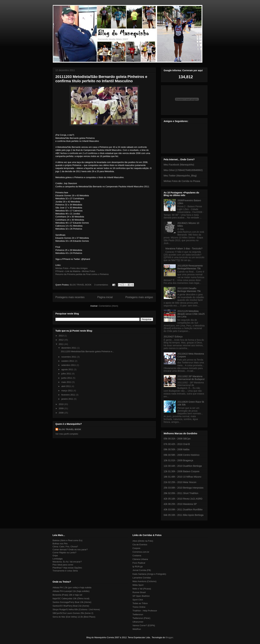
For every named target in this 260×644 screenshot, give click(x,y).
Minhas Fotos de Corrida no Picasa (182, 181)
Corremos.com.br (141, 552)
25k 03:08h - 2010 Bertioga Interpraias (184, 488)
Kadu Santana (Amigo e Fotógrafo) (149, 574)
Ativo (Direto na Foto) (143, 541)
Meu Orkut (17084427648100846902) (183, 170)
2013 (62, 336)
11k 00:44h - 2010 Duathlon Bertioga (183, 466)
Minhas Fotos (62, 268)
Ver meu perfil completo (67, 434)
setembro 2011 (69, 365)
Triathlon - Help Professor (145, 611)
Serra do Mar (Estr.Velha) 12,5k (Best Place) (74, 617)
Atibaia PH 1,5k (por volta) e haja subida (72, 587)
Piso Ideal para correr (63, 565)
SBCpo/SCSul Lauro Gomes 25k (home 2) (73, 613)
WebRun (137, 629)
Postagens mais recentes (70, 297)
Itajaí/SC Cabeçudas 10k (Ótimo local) (71, 598)
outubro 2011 (68, 361)
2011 (62, 344)
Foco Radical (139, 563)
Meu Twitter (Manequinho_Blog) (180, 176)
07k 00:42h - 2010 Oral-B (177, 444)
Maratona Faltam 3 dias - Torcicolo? (184, 249)
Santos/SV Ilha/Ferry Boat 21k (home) (71, 606)
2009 (62, 408)
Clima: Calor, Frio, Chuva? (65, 547)
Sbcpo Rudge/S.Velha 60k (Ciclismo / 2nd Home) (76, 609)
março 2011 (67, 391)
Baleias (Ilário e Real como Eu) (68, 540)
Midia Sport (138, 585)
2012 (62, 340)
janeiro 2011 (68, 399)
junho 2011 (67, 378)
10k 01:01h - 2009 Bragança (178, 460)
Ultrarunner (138, 622)
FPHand (59, 271)
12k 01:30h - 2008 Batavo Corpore (182, 471)
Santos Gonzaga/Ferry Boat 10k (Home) (72, 602)
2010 (62, 404)
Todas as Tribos (140, 603)
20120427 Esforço (173, 337)
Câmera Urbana (140, 559)
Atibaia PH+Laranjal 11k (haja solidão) (71, 591)
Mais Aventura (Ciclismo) (145, 581)
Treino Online (139, 607)
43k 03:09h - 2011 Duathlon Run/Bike (183, 510)
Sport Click (138, 600)
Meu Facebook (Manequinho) (179, 165)
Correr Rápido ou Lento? (65, 553)
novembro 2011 (69, 357)
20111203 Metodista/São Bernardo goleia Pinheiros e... (87, 351)
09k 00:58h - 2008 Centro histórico (182, 455)
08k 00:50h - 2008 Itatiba (177, 449)
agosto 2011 (68, 369)
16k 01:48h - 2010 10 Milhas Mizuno (183, 477)
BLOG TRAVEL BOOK (70, 429)
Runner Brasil (139, 592)
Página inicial (105, 297)
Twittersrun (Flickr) (141, 618)
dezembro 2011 (69, 348)
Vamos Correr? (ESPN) (144, 625)
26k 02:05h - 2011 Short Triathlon (181, 493)
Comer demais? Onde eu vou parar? (70, 550)
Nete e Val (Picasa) (142, 589)
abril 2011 (66, 386)
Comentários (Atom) (108, 306)
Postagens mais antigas (139, 297)
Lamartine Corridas (142, 578)
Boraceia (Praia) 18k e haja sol (67, 595)
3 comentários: (102, 285)
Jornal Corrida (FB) (142, 570)
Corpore (136, 548)
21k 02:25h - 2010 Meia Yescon (180, 482)
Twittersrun (138, 614)
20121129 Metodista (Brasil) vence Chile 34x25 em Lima (191, 314)
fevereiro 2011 (69, 395)
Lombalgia (58, 559)
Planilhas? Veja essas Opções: (68, 568)
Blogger (169, 637)
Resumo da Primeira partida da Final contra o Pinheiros (82, 274)
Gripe (55, 556)
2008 (62, 413)
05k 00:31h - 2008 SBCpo (177, 439)
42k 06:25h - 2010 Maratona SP (180, 504)
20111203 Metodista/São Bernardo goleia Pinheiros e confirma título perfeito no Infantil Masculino (101, 79)
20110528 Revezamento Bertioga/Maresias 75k (190, 267)
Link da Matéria (73, 271)
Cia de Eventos (140, 545)
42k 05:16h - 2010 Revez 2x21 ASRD (183, 499)
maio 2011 (67, 382)
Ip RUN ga (138, 567)
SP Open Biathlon (141, 596)
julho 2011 (67, 374)
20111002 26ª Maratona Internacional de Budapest (191, 378)
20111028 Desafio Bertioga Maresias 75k (189, 290)
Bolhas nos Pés (60, 544)
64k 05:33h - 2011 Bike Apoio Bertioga (184, 515)
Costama (137, 556)
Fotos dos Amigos (79, 268)
